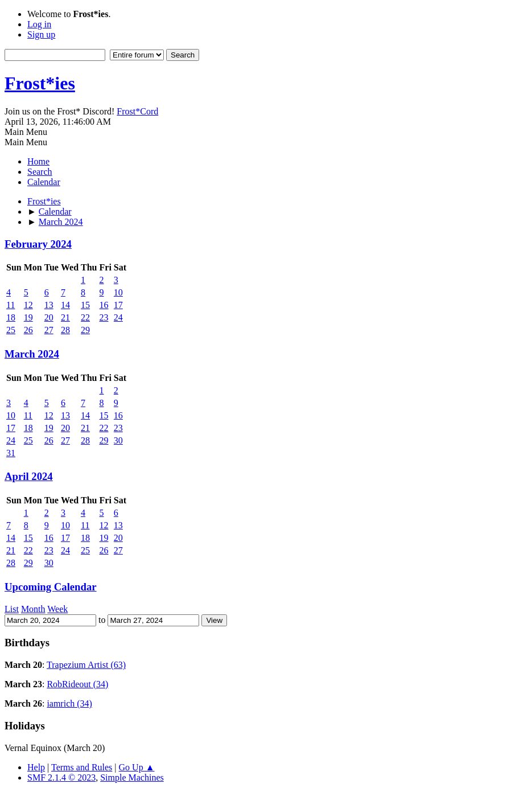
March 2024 (32, 354)
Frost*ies (40, 83)
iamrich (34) (69, 703)
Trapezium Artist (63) (86, 665)
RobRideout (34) (77, 684)
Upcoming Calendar (51, 587)
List (12, 609)
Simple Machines (132, 777)
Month (33, 609)
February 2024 (38, 244)
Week (57, 609)
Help (36, 767)
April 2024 (29, 476)
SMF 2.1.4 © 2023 (61, 777)
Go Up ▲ (137, 767)
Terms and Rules (82, 767)
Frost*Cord (137, 111)
